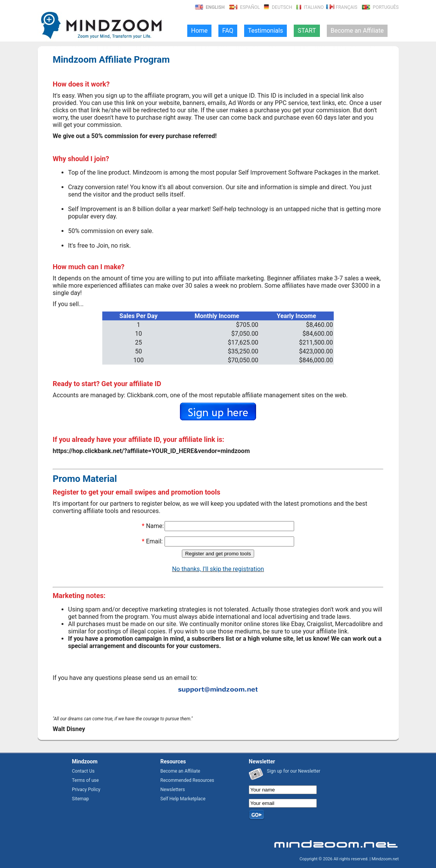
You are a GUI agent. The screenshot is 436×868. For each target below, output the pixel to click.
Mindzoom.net (385, 859)
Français (341, 7)
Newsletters (173, 790)
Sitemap (80, 799)
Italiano (309, 7)
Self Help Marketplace (183, 799)
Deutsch (277, 7)
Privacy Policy (86, 790)
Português (380, 7)
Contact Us (83, 771)
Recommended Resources (187, 780)
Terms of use (85, 780)
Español (244, 7)
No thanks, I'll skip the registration (218, 569)
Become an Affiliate (180, 771)
